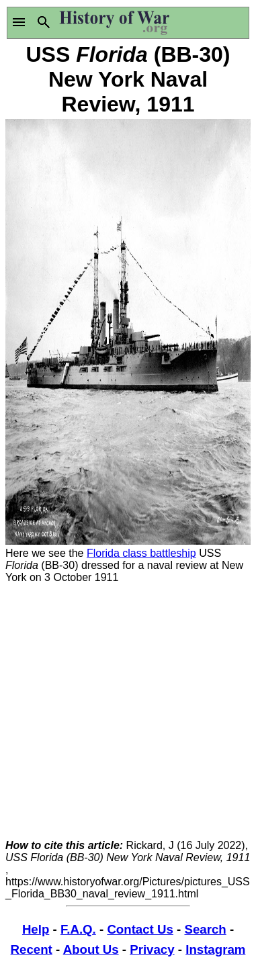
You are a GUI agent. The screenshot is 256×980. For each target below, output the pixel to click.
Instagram (215, 949)
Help (36, 929)
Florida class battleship (141, 553)
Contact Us (140, 929)
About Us (91, 949)
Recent (32, 949)
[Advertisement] (128, 712)
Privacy (152, 949)
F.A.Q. (78, 929)
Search (205, 929)
